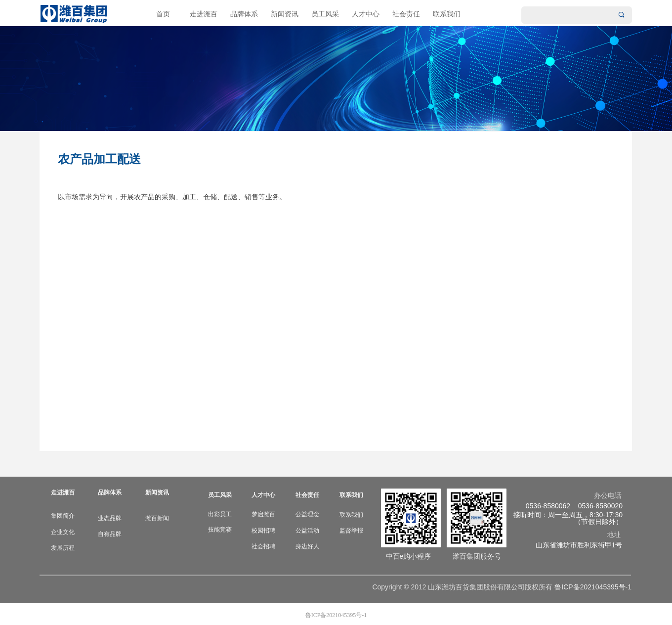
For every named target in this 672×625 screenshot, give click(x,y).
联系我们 (447, 14)
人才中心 (366, 14)
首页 (163, 14)
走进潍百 (204, 14)
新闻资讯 (285, 14)
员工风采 (325, 14)
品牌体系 (244, 14)
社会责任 (406, 14)
